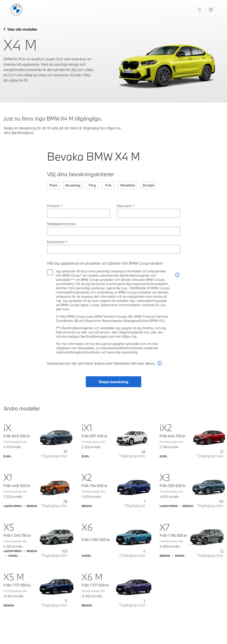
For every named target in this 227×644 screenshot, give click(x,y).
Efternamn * (126, 206)
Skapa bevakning (113, 382)
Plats (53, 185)
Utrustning (73, 185)
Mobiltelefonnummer (61, 224)
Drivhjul (149, 185)
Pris (108, 185)
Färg (92, 185)
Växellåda (128, 185)
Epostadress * (57, 242)
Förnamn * (55, 206)
